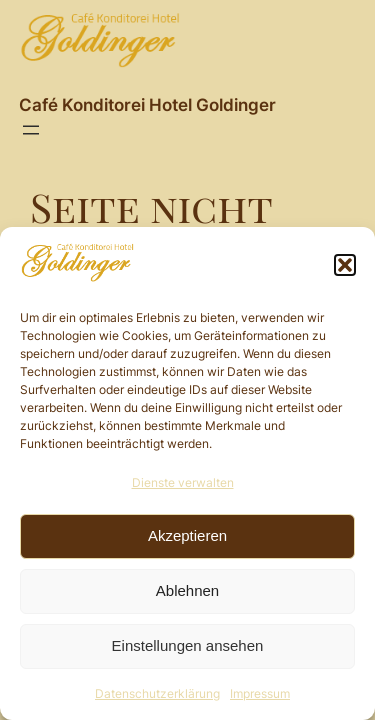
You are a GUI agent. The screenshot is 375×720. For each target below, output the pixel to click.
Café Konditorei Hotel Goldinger (147, 105)
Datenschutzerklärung (157, 693)
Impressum (260, 693)
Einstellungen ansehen (188, 645)
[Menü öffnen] (31, 130)
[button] (345, 265)
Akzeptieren (187, 535)
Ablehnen (187, 590)
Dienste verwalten (183, 482)
